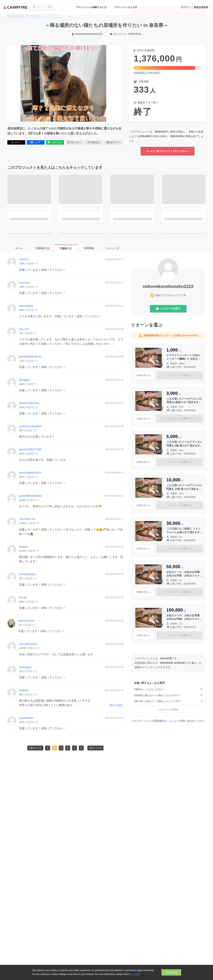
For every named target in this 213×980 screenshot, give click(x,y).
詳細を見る (144, 375)
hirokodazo (25, 667)
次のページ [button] (95, 748)
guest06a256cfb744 (30, 357)
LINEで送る (55, 142)
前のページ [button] (35, 748)
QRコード (113, 142)
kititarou (23, 547)
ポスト (16, 142)
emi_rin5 (24, 329)
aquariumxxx (26, 718)
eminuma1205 (26, 621)
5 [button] (75, 748)
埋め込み (94, 142)
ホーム (19, 248)
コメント (113, 248)
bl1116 (23, 597)
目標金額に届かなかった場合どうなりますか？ (168, 695)
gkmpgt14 (25, 380)
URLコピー (74, 142)
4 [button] (68, 748)
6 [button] (81, 748)
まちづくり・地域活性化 (126, 34)
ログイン (186, 7)
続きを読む (117, 705)
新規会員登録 (201, 7)
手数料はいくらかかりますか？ (168, 689)
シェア (36, 142)
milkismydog (26, 306)
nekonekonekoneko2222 (87, 34)
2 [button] (54, 748)
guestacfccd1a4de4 (30, 426)
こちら (170, 721)
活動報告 (42, 248)
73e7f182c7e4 (27, 519)
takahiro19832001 (29, 403)
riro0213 (24, 259)
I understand (171, 972)
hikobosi (24, 690)
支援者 (66, 248)
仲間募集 (89, 248)
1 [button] (48, 748)
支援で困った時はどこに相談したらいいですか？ (168, 701)
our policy (135, 974)
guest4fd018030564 (30, 496)
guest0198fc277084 (30, 449)
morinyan (24, 283)
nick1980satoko (28, 644)
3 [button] (61, 748)
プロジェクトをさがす (125, 7)
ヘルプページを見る (168, 709)
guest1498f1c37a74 (30, 473)
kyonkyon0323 (27, 574)
